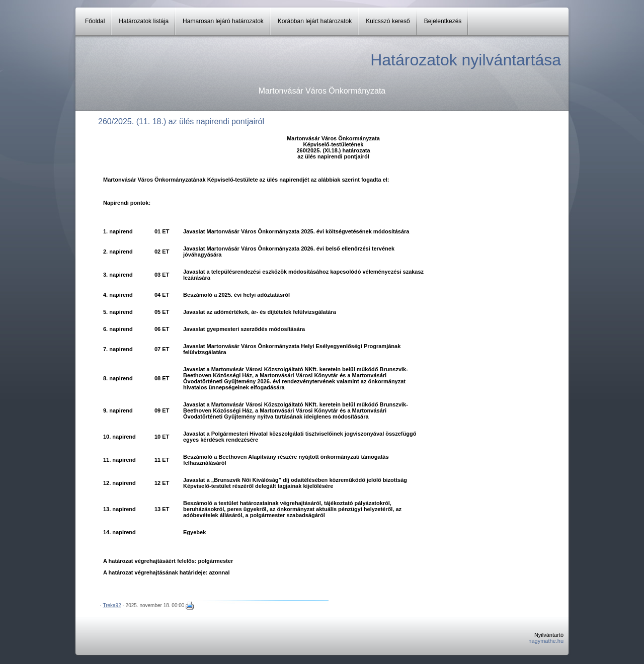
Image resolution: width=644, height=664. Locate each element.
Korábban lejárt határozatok (315, 21)
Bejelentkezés (443, 21)
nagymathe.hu (546, 641)
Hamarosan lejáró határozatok (223, 21)
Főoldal (95, 21)
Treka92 (112, 605)
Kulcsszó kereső (388, 21)
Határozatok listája (144, 21)
